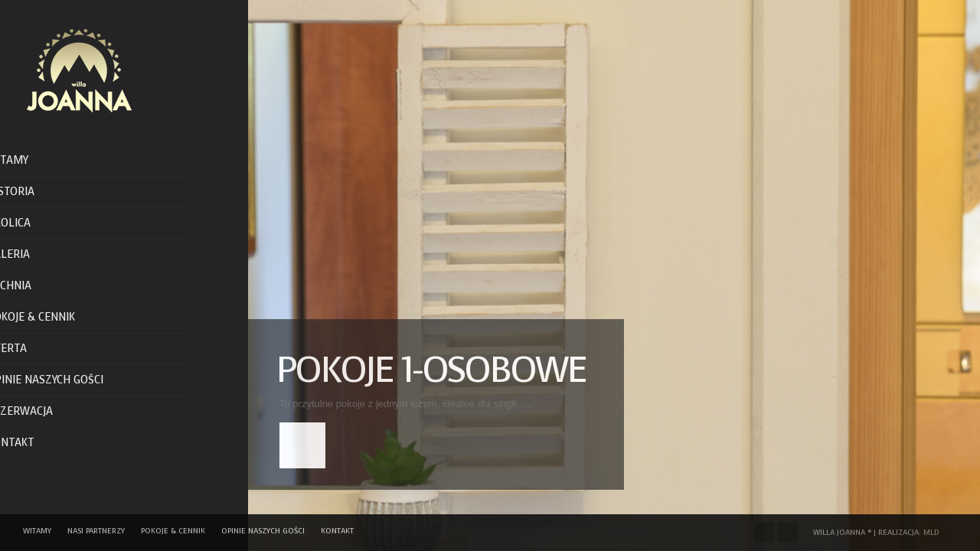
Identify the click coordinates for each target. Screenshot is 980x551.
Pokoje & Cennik (59, 317)
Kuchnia (38, 286)
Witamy (36, 160)
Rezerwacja (48, 411)
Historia (39, 192)
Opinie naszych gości (73, 380)
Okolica (37, 223)
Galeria (37, 254)
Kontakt (39, 443)
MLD (931, 532)
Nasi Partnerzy (96, 531)
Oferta (35, 349)
